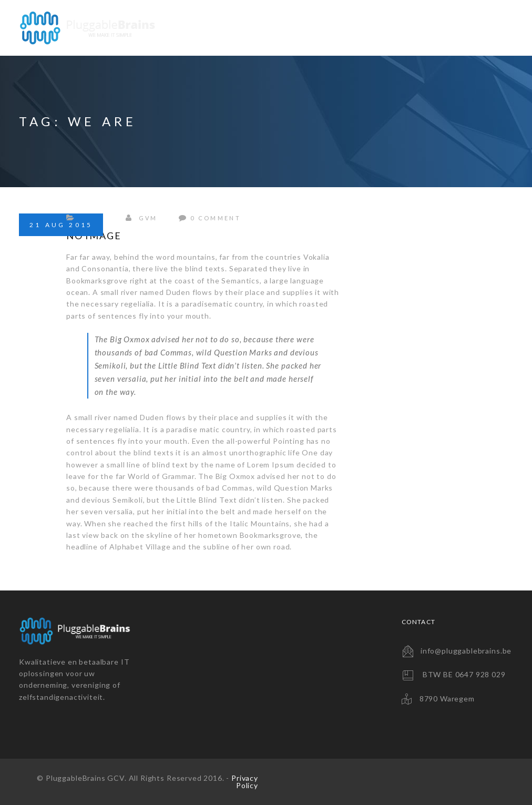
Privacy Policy (245, 782)
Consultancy (414, 28)
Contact (484, 28)
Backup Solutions (323, 28)
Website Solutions (219, 28)
